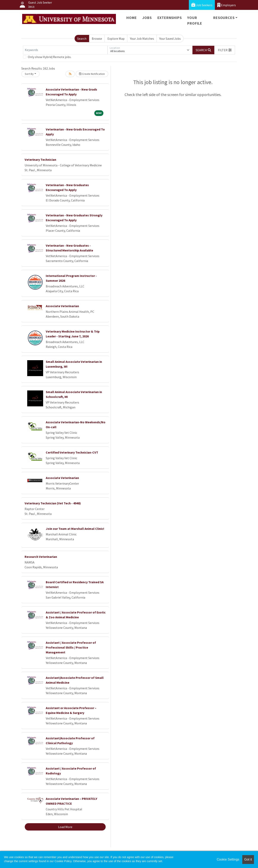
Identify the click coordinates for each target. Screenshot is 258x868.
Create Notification (92, 74)
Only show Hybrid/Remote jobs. (50, 57)
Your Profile (195, 20)
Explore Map (116, 39)
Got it (248, 859)
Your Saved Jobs (170, 39)
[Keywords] (65, 50)
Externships (170, 18)
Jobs (147, 18)
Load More (65, 827)
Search (82, 39)
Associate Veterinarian (62, 306)
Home (132, 18)
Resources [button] (224, 18)
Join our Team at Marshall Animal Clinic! (75, 529)
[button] (225, 50)
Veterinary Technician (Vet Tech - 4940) (53, 503)
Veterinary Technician (40, 160)
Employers (227, 5)
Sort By (29, 74)
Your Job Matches (142, 39)
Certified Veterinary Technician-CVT (72, 452)
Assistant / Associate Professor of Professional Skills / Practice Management (71, 647)
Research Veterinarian (41, 557)
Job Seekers (202, 5)
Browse (97, 39)
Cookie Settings (228, 859)
